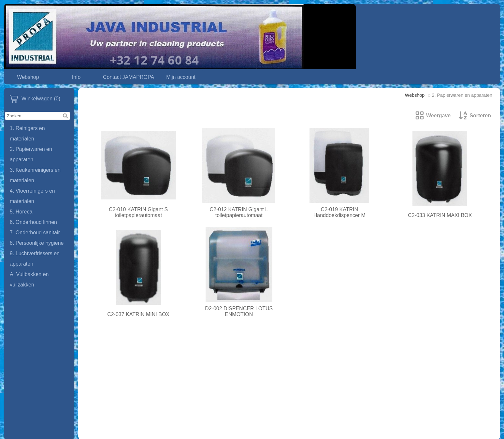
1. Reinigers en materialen (27, 133)
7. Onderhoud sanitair (35, 233)
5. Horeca (21, 212)
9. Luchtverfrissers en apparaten (35, 259)
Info (76, 77)
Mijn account (181, 77)
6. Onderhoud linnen (33, 222)
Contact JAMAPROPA (129, 77)
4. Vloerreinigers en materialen (32, 196)
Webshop (28, 77)
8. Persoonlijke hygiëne (37, 243)
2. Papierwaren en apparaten (31, 154)
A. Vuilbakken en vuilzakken (29, 279)
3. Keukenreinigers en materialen (35, 175)
